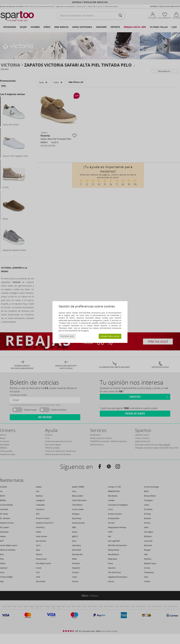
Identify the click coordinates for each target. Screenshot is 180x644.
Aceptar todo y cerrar (110, 336)
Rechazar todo (67, 336)
